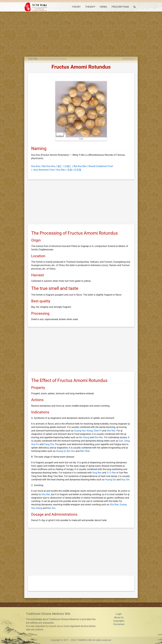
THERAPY (90, 7)
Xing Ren (97, 473)
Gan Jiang (124, 441)
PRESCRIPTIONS (120, 7)
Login (119, 614)
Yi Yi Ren (111, 473)
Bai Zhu (71, 451)
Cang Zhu (49, 444)
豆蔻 (70, 170)
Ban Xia (51, 508)
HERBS (103, 7)
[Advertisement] (81, 34)
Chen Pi (98, 431)
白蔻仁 (68, 166)
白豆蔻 (78, 170)
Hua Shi (125, 480)
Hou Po (35, 444)
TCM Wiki (33, 59)
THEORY (76, 7)
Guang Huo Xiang (83, 431)
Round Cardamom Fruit (101, 166)
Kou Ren (61, 170)
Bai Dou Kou (49, 166)
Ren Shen (85, 451)
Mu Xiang (84, 437)
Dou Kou (36, 166)
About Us (119, 618)
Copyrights (119, 621)
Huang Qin (111, 480)
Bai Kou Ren (80, 166)
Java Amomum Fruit (43, 170)
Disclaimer (119, 624)
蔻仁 (60, 166)
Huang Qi (61, 451)
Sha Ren (111, 431)
